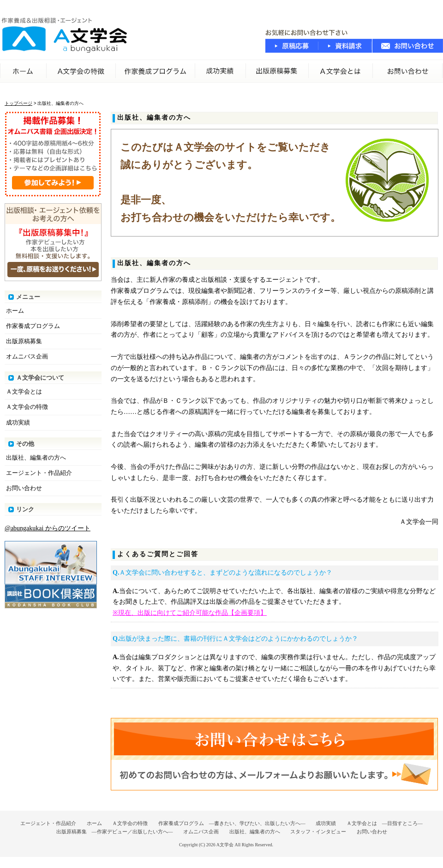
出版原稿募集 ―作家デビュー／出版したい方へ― (115, 832)
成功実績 (221, 71)
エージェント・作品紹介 (39, 473)
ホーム (23, 71)
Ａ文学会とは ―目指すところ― (385, 823)
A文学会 (225, 845)
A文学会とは (341, 71)
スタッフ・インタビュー (318, 832)
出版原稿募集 (277, 71)
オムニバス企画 (27, 356)
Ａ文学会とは (24, 392)
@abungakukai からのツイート (48, 528)
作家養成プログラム (156, 71)
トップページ (18, 103)
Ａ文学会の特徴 (81, 71)
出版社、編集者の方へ (36, 458)
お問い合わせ (408, 71)
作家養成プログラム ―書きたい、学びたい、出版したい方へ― (232, 823)
